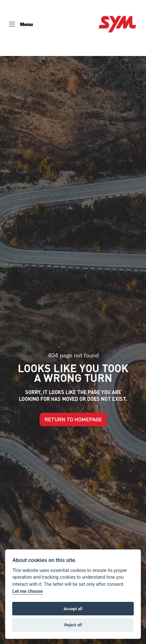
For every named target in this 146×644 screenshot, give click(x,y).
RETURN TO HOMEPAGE (73, 419)
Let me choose (27, 591)
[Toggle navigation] (21, 24)
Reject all (73, 625)
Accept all (73, 609)
